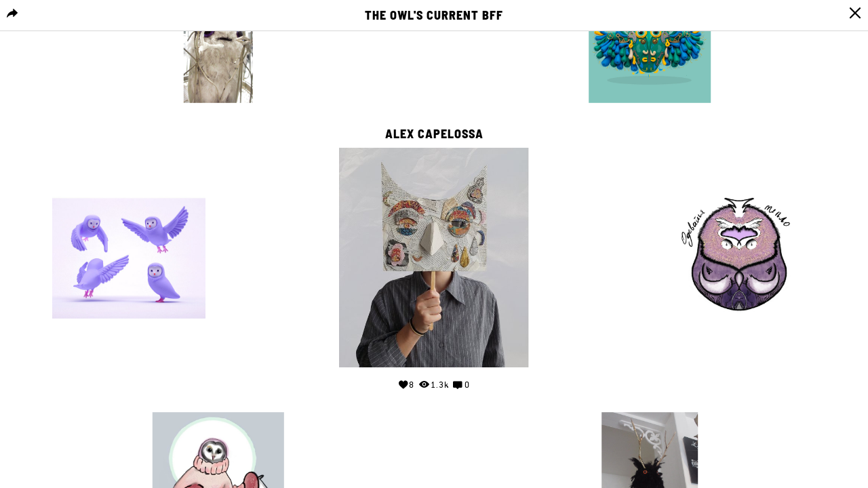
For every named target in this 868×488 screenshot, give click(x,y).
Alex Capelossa (434, 134)
